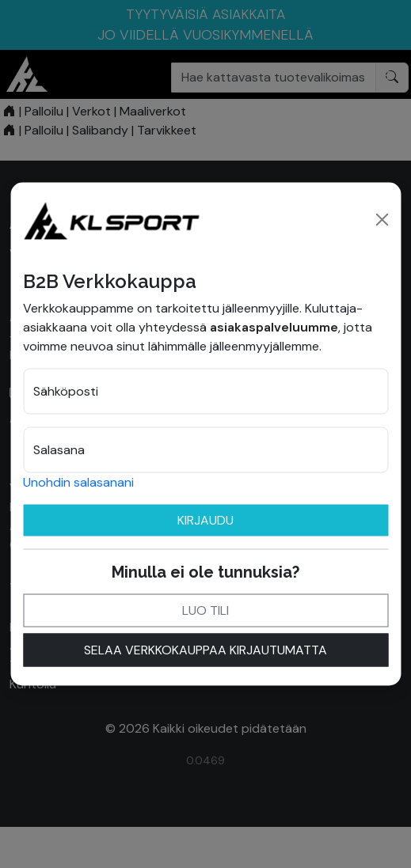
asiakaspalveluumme (274, 327)
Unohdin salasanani (78, 482)
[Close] (382, 220)
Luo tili (205, 610)
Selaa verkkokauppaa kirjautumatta (205, 650)
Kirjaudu (205, 520)
